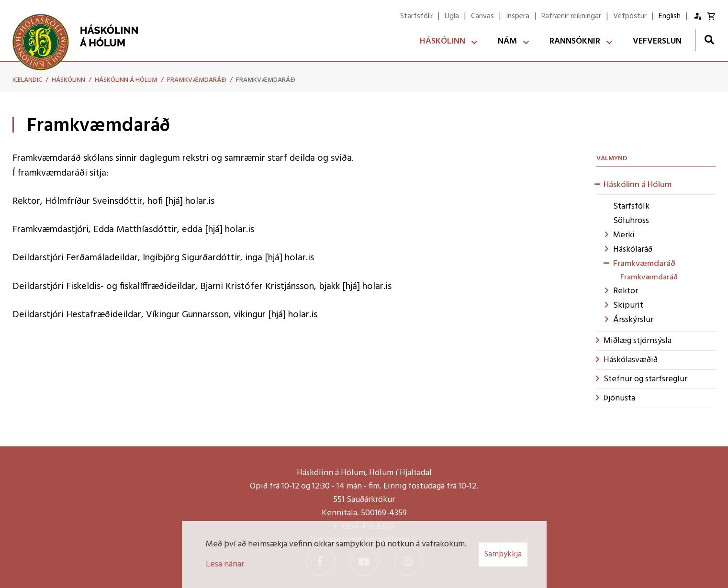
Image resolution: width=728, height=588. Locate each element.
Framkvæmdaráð (197, 80)
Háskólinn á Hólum (126, 80)
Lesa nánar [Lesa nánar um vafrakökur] (225, 564)
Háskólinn (68, 80)
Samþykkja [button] (503, 554)
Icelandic (27, 80)
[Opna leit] (709, 39)
